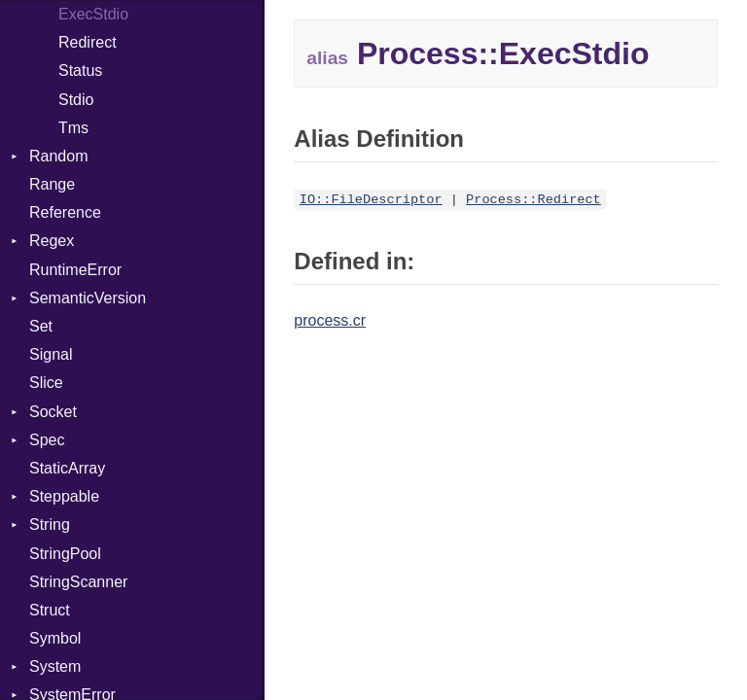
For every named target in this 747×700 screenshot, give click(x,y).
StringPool (65, 554)
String (50, 525)
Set (41, 326)
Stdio (76, 100)
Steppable (64, 496)
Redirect (88, 42)
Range (52, 184)
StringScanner (78, 582)
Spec (47, 440)
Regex (52, 241)
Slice (46, 383)
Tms (73, 128)
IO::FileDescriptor (371, 200)
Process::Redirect (534, 200)
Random (58, 156)
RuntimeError (75, 270)
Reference (65, 212)
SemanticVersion (88, 298)
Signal (51, 354)
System (55, 666)
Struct (50, 610)
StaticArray (67, 468)
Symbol (55, 638)
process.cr (330, 320)
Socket (53, 412)
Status (80, 70)
